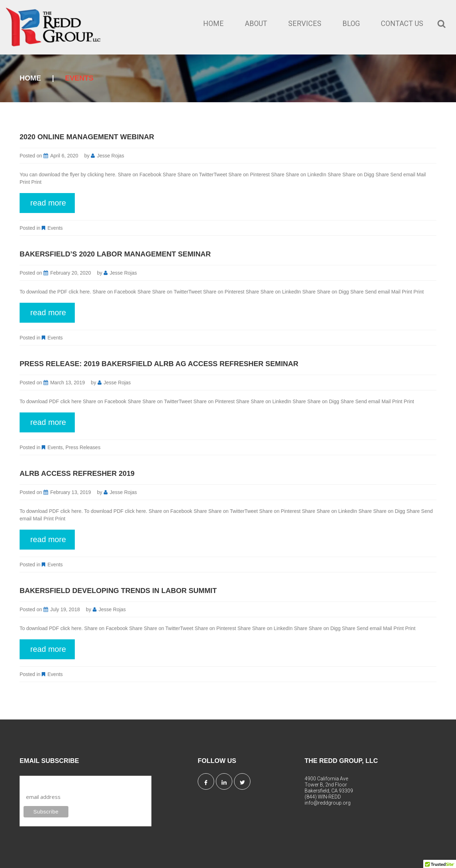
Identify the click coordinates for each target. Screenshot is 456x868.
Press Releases (83, 447)
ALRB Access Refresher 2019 (77, 473)
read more (48, 203)
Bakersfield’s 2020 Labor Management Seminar (115, 254)
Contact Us (402, 24)
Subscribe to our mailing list (62, 782)
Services (305, 24)
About (256, 24)
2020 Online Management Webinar (87, 137)
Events (55, 228)
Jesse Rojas (110, 156)
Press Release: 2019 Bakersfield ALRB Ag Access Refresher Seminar (159, 364)
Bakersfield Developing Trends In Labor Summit (118, 591)
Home (213, 24)
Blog (351, 24)
